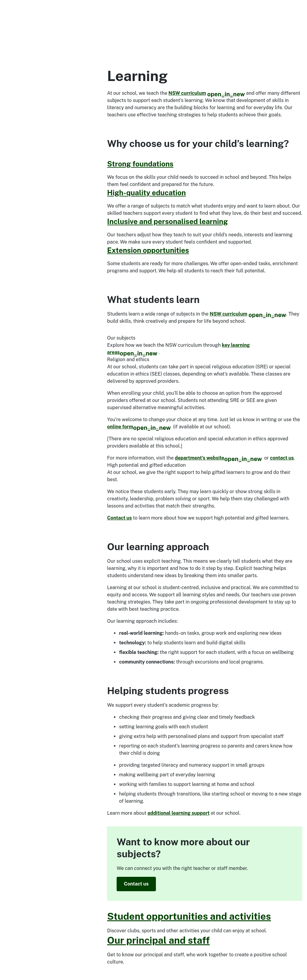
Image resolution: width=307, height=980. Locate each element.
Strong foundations (140, 164)
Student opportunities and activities (189, 916)
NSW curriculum (207, 93)
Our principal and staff (158, 940)
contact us (282, 458)
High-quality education (146, 193)
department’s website (218, 458)
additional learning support (179, 813)
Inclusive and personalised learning (167, 221)
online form (139, 427)
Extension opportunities (148, 250)
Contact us (119, 518)
